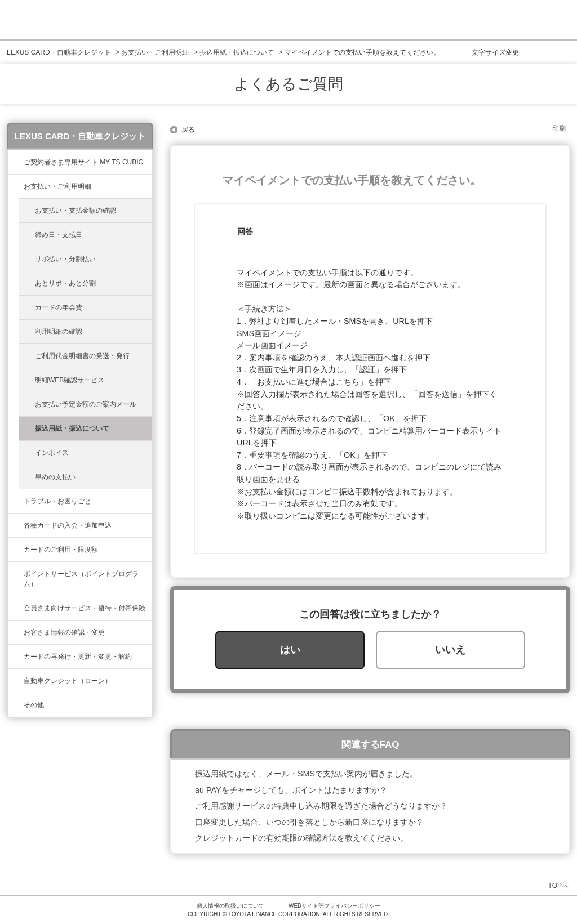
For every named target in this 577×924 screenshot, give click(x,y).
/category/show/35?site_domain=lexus (16, 632)
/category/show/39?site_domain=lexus (16, 162)
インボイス (52, 453)
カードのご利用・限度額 (61, 550)
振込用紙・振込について (237, 52)
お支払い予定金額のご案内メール (86, 404)
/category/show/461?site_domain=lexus (16, 525)
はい (290, 650)
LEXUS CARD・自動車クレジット (59, 52)
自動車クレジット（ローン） (68, 681)
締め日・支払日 (59, 235)
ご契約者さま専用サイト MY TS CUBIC (83, 162)
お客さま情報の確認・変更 (64, 632)
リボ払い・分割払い (65, 259)
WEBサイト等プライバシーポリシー (334, 906)
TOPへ (558, 885)
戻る (188, 130)
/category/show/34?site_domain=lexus (16, 550)
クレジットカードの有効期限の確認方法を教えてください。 (301, 838)
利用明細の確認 (59, 332)
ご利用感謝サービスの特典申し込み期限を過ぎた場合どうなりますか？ (321, 806)
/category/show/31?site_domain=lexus (16, 657)
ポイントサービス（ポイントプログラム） (81, 579)
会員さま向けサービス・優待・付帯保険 (85, 608)
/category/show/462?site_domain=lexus (16, 501)
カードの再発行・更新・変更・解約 (78, 657)
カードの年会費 (59, 307)
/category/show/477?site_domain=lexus (16, 681)
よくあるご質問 (288, 84)
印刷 (559, 128)
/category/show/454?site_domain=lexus (16, 608)
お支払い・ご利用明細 (155, 52)
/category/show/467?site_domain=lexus (16, 186)
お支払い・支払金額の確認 (76, 211)
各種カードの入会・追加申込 (68, 525)
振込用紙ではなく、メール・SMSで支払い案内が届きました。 (306, 774)
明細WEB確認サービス (70, 380)
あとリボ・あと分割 (65, 283)
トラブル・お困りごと (57, 501)
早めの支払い (55, 477)
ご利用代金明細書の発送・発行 (82, 356)
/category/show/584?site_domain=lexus (16, 705)
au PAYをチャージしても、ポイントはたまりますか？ (291, 790)
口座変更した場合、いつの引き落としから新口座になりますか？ (309, 822)
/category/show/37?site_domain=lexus (16, 574)
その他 (34, 705)
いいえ (450, 650)
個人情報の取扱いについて (230, 906)
